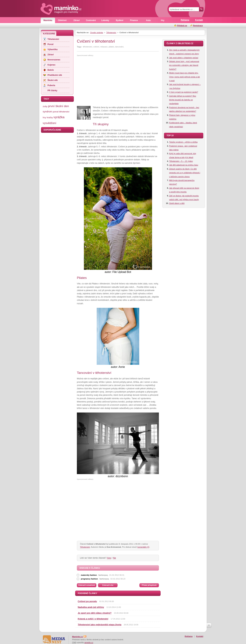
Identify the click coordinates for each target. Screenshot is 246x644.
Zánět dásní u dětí (177, 203)
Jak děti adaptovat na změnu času (184, 165)
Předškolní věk (55, 75)
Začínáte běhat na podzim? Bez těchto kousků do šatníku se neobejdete (183, 100)
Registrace (198, 25)
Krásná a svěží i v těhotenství (93, 619)
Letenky (105, 20)
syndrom (47, 112)
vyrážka (59, 117)
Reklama (185, 20)
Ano (109, 558)
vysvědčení (49, 123)
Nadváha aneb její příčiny (91, 607)
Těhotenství (111, 33)
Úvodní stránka (97, 33)
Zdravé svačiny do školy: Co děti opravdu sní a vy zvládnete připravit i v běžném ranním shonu (185, 173)
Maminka (48, 20)
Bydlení (119, 20)
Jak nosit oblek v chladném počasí (184, 58)
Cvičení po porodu (87, 601)
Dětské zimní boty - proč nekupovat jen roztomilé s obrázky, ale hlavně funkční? (184, 65)
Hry (163, 20)
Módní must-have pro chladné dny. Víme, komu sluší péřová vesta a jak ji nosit (184, 77)
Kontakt (199, 20)
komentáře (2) (143, 547)
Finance (134, 20)
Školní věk (53, 80)
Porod (50, 44)
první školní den (58, 106)
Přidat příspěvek (149, 585)
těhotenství (64, 112)
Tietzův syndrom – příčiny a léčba (183, 142)
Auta (148, 20)
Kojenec (52, 65)
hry (44, 117)
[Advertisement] (106, 81)
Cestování (91, 20)
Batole (51, 70)
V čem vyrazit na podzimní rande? (184, 92)
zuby (45, 106)
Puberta (51, 85)
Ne (115, 558)
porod (56, 112)
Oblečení (62, 20)
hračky (50, 118)
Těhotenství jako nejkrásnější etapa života (100, 625)
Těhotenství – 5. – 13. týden (181, 161)
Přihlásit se (182, 25)
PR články (52, 91)
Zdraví (77, 20)
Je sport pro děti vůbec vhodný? (95, 613)
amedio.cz (89, 642)
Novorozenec (54, 60)
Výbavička (53, 49)
